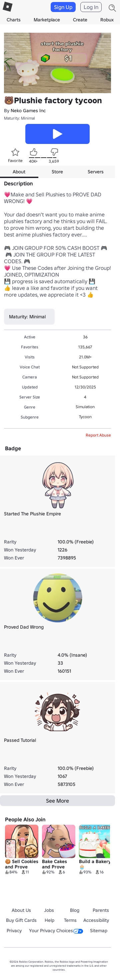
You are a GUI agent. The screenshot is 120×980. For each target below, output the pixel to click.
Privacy (14, 931)
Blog (75, 910)
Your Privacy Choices (56, 931)
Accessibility (96, 920)
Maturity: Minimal (19, 118)
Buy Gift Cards (21, 920)
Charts (14, 20)
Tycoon (85, 417)
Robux (107, 20)
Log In (91, 7)
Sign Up (63, 7)
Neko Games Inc (28, 111)
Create (80, 20)
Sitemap (99, 931)
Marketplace (47, 20)
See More (57, 801)
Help (49, 920)
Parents (101, 910)
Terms (70, 920)
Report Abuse (98, 435)
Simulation (85, 407)
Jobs (49, 910)
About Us (21, 910)
